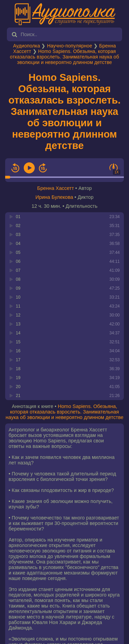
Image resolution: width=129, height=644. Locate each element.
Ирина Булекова (54, 197)
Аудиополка (26, 46)
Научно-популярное (70, 46)
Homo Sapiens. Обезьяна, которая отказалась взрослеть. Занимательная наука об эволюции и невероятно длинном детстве (64, 57)
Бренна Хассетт (56, 188)
